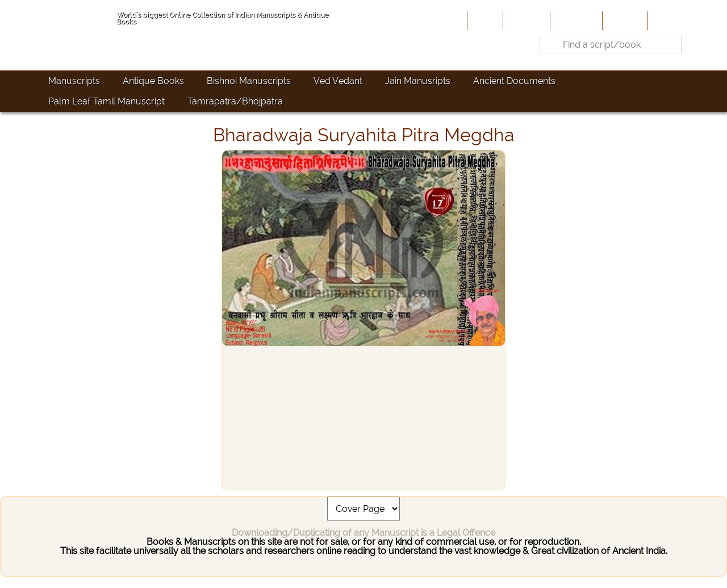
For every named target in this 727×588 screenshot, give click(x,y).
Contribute (575, 20)
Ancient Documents (514, 81)
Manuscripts (74, 81)
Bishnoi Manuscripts (249, 81)
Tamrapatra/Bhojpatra (235, 101)
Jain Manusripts (418, 81)
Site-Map (624, 20)
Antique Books (153, 81)
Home (484, 20)
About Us (525, 20)
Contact (668, 20)
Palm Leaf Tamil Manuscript (106, 101)
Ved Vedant (338, 81)
